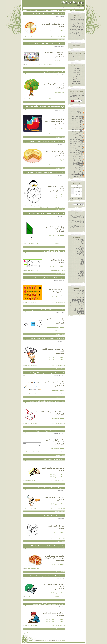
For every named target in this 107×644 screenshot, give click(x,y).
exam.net (82, 264)
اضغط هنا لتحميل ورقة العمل (57, 504)
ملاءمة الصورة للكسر (79, 298)
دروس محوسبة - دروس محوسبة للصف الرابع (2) (78, 169)
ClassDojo (82, 241)
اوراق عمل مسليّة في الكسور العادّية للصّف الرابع (49, 13)
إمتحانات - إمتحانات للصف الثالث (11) (78, 121)
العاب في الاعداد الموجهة (78, 305)
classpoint (82, 268)
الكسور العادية (34, 65)
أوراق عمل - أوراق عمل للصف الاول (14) (77, 137)
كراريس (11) (80, 175)
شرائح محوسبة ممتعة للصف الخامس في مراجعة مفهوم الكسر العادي (45, 107)
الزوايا (80, 220)
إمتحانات (64, 302)
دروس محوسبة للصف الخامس (52, 134)
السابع (78, 220)
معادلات (81, 230)
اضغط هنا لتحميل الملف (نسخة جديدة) (55, 327)
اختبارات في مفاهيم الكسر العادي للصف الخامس (49, 604)
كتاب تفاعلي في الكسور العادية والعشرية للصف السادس (47, 43)
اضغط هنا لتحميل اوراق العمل (57, 448)
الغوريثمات (37, 452)
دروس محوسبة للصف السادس (52, 65)
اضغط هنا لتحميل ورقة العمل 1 (57, 475)
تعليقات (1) (58, 455)
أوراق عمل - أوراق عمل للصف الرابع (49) (77, 148)
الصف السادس (77, 79)
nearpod (82, 259)
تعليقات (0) (58, 39)
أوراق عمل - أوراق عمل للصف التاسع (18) (77, 140)
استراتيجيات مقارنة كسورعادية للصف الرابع (51, 488)
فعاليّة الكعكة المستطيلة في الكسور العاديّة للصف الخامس (46, 576)
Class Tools (82, 255)
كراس (73, 228)
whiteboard (81, 253)
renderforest (81, 276)
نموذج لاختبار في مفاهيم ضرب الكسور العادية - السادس (47, 401)
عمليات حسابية (81, 294)
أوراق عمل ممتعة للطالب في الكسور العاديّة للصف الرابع (46, 213)
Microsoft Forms (80, 254)
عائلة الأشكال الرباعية (79, 290)
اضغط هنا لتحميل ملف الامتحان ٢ (57, 360)
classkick (82, 277)
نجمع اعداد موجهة (80, 307)
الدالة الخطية (78, 219)
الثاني (83, 218)
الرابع (32, 36)
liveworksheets (81, 245)
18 (73, 192)
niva (25, 16)
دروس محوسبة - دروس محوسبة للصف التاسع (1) (78, 158)
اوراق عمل (33, 206)
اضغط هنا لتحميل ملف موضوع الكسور (55, 31)
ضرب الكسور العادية (60, 92)
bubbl (83, 274)
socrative (82, 258)
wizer (83, 257)
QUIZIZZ (82, 244)
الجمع (81, 218)
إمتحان (32, 423)
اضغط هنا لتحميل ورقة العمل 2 (57, 477)
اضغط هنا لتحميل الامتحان (58, 296)
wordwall (82, 250)
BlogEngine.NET (43, 641)
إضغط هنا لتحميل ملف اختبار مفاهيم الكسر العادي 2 (52, 622)
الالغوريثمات (33, 568)
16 (77, 192)
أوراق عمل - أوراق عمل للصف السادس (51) (77, 153)
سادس (76, 228)
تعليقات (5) (58, 427)
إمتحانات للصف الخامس (56, 625)
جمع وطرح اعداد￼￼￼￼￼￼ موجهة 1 (78, 308)
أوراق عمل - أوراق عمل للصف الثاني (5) (77, 144)
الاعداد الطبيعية (82, 215)
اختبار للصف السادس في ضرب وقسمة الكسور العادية (47, 373)
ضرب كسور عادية (80, 312)
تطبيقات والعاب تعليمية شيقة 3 (77, 306)
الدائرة (70, 219)
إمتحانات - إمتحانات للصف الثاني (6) (78, 123)
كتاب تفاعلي (40, 65)
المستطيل (79, 224)
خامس (74, 226)
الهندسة (80, 225)
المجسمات (82, 292)
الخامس (33, 134)
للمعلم (71, 228)
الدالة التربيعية (73, 218)
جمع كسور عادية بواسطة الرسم (77, 301)
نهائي (79, 230)
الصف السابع (76, 81)
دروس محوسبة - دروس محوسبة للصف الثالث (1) (78, 160)
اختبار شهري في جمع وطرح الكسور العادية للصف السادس (46, 338)
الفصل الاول (74, 221)
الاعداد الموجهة (77, 215)
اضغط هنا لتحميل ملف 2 (59, 197)
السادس (45, 65)
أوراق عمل (63, 36)
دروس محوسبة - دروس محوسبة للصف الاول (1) (78, 156)
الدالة (76, 218)
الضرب (70, 220)
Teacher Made (81, 243)
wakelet (82, 266)
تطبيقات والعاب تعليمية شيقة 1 (77, 302)
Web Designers (62, 641)
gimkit (83, 261)
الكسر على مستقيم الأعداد (78, 300)
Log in (60, 8)
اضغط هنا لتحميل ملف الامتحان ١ (57, 358)
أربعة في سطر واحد (80, 297)
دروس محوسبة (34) (79, 154)
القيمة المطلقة (81, 311)
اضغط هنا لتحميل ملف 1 (59, 195)
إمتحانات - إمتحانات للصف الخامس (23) (78, 125)
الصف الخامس (77, 77)
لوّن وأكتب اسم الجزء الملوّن (78, 299)
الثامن (71, 216)
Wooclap (82, 272)
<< (81, 186)
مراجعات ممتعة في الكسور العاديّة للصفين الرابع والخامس (46, 172)
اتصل (69, 8)
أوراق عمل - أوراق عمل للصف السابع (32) (77, 151)
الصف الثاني (77, 70)
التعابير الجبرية (78, 216)
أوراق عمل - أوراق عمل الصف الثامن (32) (77, 135)
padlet (83, 270)
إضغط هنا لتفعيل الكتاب (59, 61)
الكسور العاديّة (28, 206)
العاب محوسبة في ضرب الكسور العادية (52, 72)
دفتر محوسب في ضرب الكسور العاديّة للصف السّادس (47, 141)
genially (82, 242)
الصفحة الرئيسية (80, 8)
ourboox (82, 269)
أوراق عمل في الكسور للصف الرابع (53, 251)
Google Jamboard (80, 248)
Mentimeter (81, 247)
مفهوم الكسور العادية (59, 128)
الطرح (83, 221)
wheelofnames (81, 249)
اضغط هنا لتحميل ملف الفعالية (57, 593)
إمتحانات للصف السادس (56, 302)
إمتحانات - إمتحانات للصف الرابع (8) (78, 128)
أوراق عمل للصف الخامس (55, 208)
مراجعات (78, 229)
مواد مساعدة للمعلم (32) (78, 176)
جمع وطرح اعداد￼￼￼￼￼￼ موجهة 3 (78, 310)
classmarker (81, 267)
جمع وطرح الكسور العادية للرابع (54, 515)
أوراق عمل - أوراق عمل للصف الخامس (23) (77, 146)
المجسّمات (82, 224)
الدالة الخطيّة (74, 219)
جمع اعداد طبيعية (80, 295)
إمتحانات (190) (80, 113)
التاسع (81, 216)
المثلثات (71, 223)
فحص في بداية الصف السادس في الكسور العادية (49, 278)
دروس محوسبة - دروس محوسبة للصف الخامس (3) (78, 167)
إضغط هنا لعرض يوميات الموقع (77, 198)
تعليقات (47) (58, 511)
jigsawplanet (81, 279)
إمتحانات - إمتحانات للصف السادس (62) (78, 132)
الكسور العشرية (28, 65)
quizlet (83, 262)
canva (83, 280)
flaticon (82, 278)
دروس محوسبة (62, 65)
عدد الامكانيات (81, 296)
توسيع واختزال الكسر (79, 313)
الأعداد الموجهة (72, 215)
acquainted (82, 246)
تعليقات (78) (58, 629)
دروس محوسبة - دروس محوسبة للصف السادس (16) (78, 174)
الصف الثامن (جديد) (77, 83)
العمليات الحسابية (79, 221)
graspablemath (81, 251)
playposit (82, 256)
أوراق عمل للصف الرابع (56, 36)
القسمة (71, 221)
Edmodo (82, 271)
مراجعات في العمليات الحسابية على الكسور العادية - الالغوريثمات (48, 546)
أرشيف (74, 8)
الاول (83, 216)
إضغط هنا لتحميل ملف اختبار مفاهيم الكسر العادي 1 (52, 620)
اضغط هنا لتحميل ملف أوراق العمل (56, 235)
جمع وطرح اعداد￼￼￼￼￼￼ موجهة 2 (78, 309)
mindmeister (81, 273)
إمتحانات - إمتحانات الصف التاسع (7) (78, 115)
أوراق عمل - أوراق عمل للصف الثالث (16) (77, 142)
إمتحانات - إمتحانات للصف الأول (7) (78, 119)
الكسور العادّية (28, 36)
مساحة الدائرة (75, 229)
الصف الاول (77, 68)
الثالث (74, 216)
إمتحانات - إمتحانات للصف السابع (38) (78, 130)
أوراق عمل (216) (79, 134)
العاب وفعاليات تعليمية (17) (77, 112)
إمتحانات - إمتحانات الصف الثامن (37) (78, 117)
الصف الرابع (77, 75)
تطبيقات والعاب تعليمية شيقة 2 (77, 304)
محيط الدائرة (82, 229)
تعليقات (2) (58, 484)
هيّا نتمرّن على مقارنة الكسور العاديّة (53, 459)
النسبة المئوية (75, 224)
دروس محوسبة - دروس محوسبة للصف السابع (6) (78, 171)
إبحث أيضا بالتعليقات (79, 206)
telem (83, 260)
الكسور (26, 480)
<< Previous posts (26, 632)
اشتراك (65, 8)
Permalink (63, 39)
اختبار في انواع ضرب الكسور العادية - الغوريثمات (49, 431)
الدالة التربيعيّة (82, 219)
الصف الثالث (77, 72)
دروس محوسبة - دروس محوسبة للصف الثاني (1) (78, 165)
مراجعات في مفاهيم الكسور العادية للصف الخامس (48, 310)
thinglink (82, 265)
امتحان (36, 302)
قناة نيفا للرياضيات (80, 239)
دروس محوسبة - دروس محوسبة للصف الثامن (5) (78, 163)
